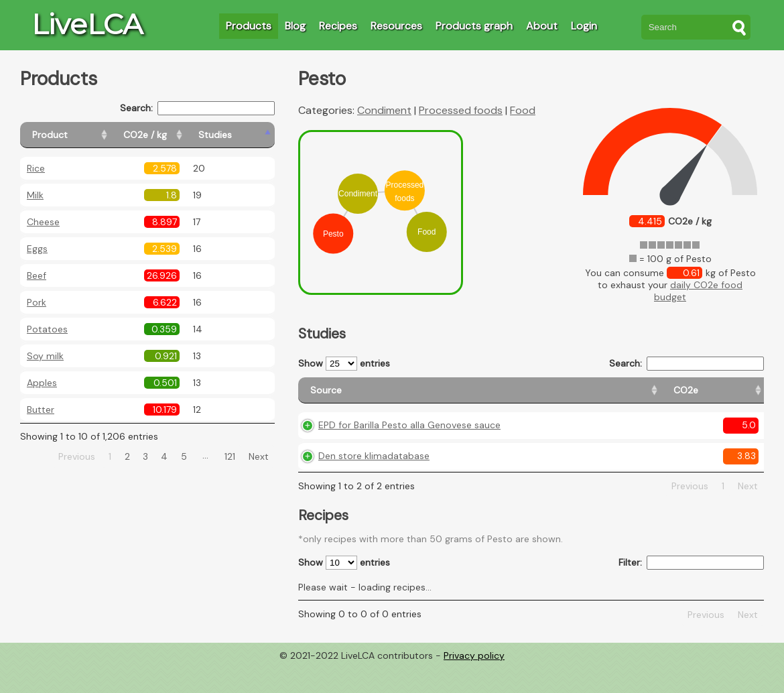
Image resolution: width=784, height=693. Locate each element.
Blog (295, 26)
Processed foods (461, 110)
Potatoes (47, 329)
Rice (36, 168)
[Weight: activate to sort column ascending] (737, 396)
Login (584, 26)
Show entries (344, 364)
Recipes (338, 26)
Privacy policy (474, 683)
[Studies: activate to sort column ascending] (246, 135)
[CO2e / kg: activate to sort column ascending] (179, 135)
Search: (197, 108)
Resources (396, 26)
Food (523, 110)
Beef (37, 275)
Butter (41, 409)
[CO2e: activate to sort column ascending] (494, 396)
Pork (37, 302)
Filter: (691, 591)
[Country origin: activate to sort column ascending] (559, 396)
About (542, 26)
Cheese (43, 222)
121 (230, 456)
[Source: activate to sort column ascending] (384, 396)
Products (249, 26)
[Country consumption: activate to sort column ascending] (654, 396)
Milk (35, 195)
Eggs (37, 249)
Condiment (384, 110)
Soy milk (45, 356)
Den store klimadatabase (374, 484)
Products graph (474, 26)
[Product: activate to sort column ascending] (81, 135)
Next (259, 456)
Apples (42, 383)
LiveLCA (87, 24)
